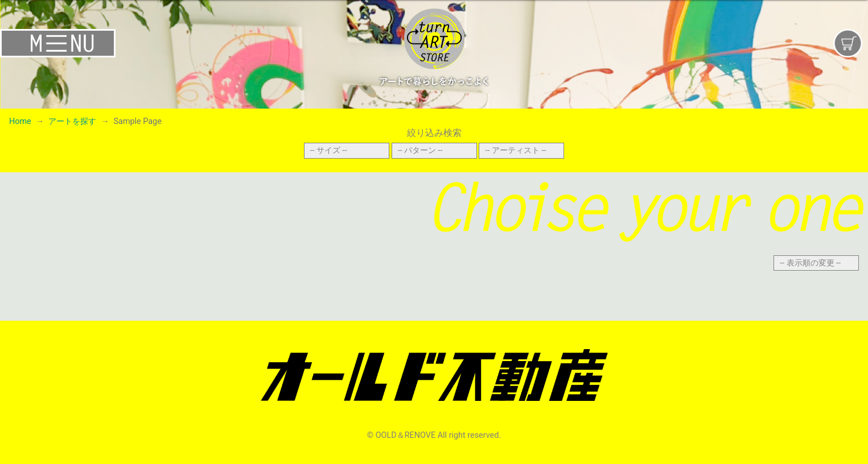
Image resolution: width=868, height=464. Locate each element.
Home (20, 121)
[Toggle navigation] (145, 43)
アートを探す (72, 121)
